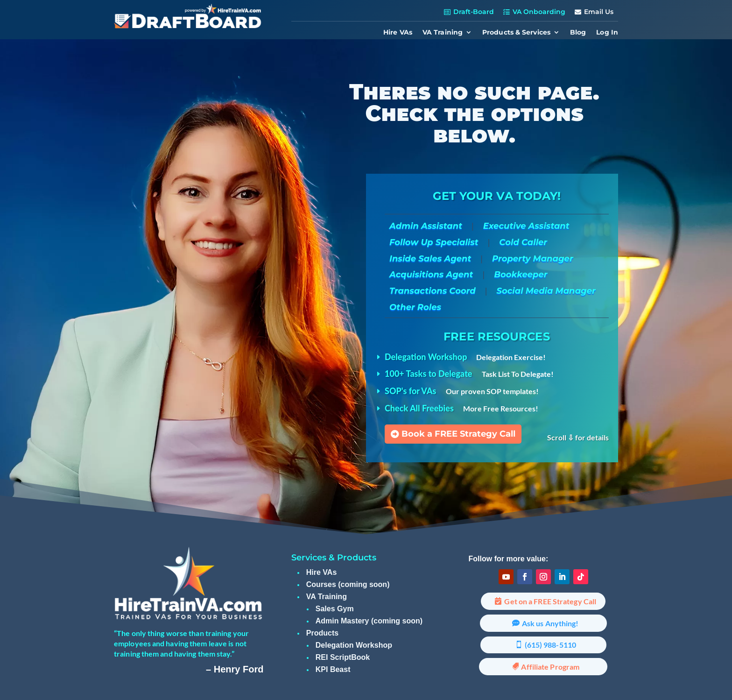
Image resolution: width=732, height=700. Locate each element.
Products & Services (516, 33)
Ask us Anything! (550, 623)
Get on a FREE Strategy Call (550, 601)
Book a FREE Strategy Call (458, 434)
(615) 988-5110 (550, 645)
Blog (578, 33)
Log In (607, 33)
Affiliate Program (550, 667)
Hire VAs (398, 33)
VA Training (443, 33)
